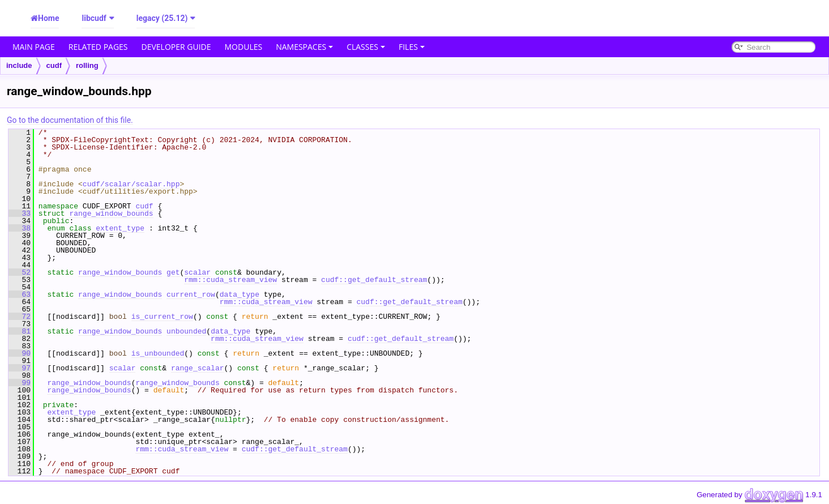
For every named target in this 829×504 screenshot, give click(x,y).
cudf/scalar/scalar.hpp (131, 184)
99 (20, 383)
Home (48, 18)
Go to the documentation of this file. (70, 120)
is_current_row (162, 317)
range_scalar (198, 368)
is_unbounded (158, 353)
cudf (54, 65)
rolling (87, 65)
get (173, 272)
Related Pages (98, 47)
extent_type (120, 228)
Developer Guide (176, 47)
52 (20, 272)
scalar (197, 272)
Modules (244, 47)
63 (20, 294)
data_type (240, 294)
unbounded (186, 331)
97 (20, 368)
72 (20, 317)
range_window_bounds (111, 213)
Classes (366, 47)
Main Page (34, 47)
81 (20, 331)
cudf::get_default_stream (374, 280)
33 (20, 213)
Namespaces (304, 47)
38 (20, 228)
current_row (191, 294)
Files (412, 47)
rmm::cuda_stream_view (230, 280)
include (19, 65)
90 (20, 353)
